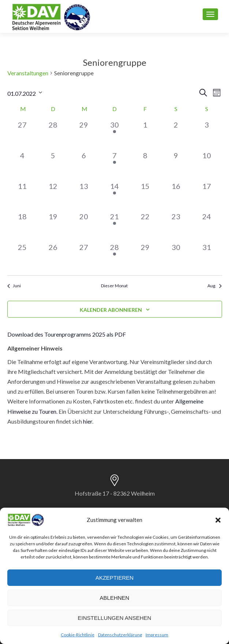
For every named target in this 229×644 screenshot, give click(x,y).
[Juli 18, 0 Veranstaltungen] (23, 226)
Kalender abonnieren (111, 310)
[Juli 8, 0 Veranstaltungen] (145, 165)
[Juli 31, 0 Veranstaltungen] (207, 257)
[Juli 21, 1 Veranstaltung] (114, 226)
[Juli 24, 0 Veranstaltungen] (207, 226)
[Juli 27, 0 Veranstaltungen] (84, 257)
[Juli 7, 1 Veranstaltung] (114, 165)
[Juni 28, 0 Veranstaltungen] (53, 135)
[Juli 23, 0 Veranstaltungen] (176, 226)
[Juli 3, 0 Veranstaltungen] (207, 135)
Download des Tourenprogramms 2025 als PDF (67, 334)
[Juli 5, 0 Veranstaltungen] (53, 165)
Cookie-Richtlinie (78, 635)
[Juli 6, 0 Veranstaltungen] (84, 165)
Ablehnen (115, 598)
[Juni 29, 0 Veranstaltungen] (84, 135)
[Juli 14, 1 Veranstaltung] (114, 196)
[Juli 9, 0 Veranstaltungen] (176, 165)
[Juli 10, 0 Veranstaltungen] (207, 165)
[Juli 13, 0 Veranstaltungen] (84, 196)
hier (88, 421)
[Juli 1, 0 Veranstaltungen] (145, 135)
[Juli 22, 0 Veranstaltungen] (145, 226)
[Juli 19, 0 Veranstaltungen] (53, 226)
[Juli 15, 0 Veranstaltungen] (145, 196)
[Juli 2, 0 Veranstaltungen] (176, 135)
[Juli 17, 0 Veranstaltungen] (207, 196)
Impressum (157, 635)
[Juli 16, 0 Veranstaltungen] (176, 196)
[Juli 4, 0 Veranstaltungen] (23, 165)
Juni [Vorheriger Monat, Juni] (14, 286)
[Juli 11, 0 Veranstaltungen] (23, 196)
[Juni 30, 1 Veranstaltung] (114, 135)
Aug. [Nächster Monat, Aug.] (215, 286)
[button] (218, 520)
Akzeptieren (114, 578)
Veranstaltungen (28, 73)
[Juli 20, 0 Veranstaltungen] (84, 226)
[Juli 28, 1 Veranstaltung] (114, 257)
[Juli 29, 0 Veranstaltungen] (145, 257)
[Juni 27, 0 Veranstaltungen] (23, 135)
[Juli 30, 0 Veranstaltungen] (176, 257)
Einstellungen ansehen (115, 618)
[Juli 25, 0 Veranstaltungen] (23, 257)
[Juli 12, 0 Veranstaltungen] (53, 196)
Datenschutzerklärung (120, 635)
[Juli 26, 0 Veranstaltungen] (53, 257)
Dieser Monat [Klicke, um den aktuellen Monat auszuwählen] (114, 286)
